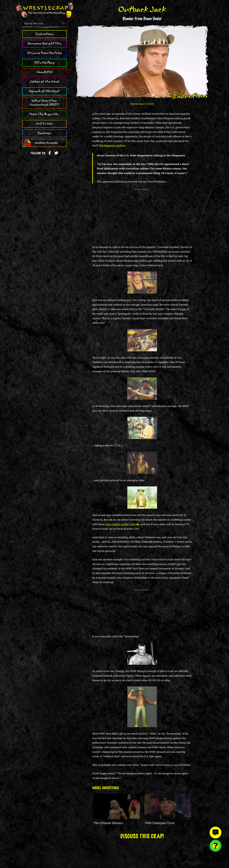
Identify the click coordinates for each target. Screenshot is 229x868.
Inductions (45, 34)
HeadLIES (45, 72)
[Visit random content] (215, 846)
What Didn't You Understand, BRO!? (44, 103)
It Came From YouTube (45, 53)
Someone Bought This (44, 44)
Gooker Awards (46, 143)
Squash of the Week (45, 91)
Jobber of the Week (44, 82)
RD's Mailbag (45, 63)
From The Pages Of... (44, 114)
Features (45, 133)
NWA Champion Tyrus (160, 823)
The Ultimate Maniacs (108, 823)
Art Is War (45, 124)
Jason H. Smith (146, 104)
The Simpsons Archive (112, 145)
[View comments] (215, 833)
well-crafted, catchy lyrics (122, 524)
